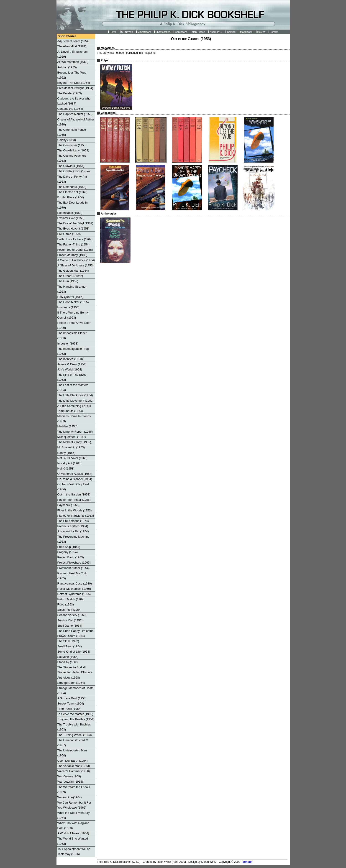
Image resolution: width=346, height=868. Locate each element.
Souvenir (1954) (68, 657)
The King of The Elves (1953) (72, 377)
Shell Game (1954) (70, 626)
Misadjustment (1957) (72, 437)
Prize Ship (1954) (69, 547)
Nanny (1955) (66, 453)
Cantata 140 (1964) (70, 109)
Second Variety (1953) (72, 615)
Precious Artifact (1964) (73, 526)
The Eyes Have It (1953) (73, 228)
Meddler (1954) (67, 426)
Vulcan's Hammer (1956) (74, 771)
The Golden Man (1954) (73, 271)
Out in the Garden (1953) (74, 494)
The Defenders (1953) (72, 187)
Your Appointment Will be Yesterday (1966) (74, 851)
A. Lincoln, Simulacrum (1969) (73, 54)
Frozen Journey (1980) (72, 255)
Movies (261, 32)
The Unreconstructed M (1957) (73, 743)
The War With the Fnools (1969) (74, 790)
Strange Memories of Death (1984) (76, 691)
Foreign (274, 32)
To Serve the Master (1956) (75, 714)
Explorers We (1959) (71, 218)
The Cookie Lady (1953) (73, 150)
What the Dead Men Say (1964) (74, 815)
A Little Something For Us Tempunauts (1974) (74, 408)
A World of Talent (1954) (73, 833)
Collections (181, 32)
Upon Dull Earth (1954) (73, 761)
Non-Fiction (199, 32)
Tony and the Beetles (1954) (76, 719)
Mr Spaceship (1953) (71, 447)
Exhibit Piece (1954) (71, 197)
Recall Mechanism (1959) (74, 589)
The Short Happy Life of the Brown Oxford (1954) (76, 633)
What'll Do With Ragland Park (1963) (73, 826)
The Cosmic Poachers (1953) (72, 158)
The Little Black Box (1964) (75, 395)
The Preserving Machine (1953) (73, 539)
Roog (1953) (66, 604)
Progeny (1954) (68, 552)
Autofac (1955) (67, 67)
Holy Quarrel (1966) (70, 297)
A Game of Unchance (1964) (76, 260)
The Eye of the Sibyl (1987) (75, 223)
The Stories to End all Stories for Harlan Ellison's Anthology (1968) (75, 672)
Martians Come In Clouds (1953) (74, 419)
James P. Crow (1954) (72, 364)
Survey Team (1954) (71, 703)
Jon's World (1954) (70, 369)
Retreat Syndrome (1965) (74, 594)
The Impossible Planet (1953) (72, 336)
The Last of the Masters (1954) (73, 387)
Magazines (246, 32)
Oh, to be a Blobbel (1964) (75, 479)
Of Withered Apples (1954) (75, 474)
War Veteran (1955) (70, 782)
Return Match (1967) (71, 599)
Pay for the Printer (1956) (74, 500)
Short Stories (163, 32)
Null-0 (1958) (66, 468)
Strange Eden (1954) (71, 683)
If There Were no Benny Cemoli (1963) (73, 315)
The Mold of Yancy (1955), (75, 442)
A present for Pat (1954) (73, 531)
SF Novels (127, 32)
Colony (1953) (67, 140)
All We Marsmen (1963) (73, 62)
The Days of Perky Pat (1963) (72, 179)
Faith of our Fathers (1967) (75, 239)
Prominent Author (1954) (74, 568)
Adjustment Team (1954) (73, 41)
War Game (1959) (69, 776)
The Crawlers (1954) (71, 166)
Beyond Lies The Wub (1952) (72, 75)
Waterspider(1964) (70, 797)
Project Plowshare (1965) (74, 563)
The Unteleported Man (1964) (72, 753)
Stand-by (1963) (68, 662)
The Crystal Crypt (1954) (74, 171)
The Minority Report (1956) (75, 432)
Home (113, 32)
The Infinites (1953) (70, 359)
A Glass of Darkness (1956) (76, 265)
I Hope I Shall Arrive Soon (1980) (74, 325)
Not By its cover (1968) (72, 458)
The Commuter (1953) (72, 145)
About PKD (216, 32)
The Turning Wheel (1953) (75, 735)
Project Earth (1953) (71, 557)
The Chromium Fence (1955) (72, 132)
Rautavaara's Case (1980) (75, 583)
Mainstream (144, 32)
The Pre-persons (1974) (73, 521)
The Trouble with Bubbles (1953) (74, 727)
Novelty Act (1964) (69, 463)
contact (247, 862)
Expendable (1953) (70, 213)
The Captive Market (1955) (75, 114)
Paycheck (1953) (69, 505)
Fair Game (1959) (69, 234)
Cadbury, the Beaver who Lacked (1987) (74, 101)
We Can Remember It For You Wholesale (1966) (74, 805)
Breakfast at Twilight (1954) (75, 88)
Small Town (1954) (70, 646)
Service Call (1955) (70, 620)
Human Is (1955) (68, 307)
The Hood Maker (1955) (73, 302)
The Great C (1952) (70, 276)
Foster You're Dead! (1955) (75, 250)
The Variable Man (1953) (74, 766)
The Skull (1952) (68, 641)
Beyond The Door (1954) (74, 83)
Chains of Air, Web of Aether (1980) (76, 122)
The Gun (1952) (68, 281)
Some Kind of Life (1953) (74, 652)
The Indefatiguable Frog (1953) (73, 351)
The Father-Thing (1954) (74, 244)
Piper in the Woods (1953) (75, 510)
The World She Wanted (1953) (73, 841)
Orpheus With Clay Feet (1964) (73, 487)
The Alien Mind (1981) (72, 46)
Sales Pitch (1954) (69, 610)
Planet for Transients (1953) (76, 516)
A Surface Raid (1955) (72, 698)
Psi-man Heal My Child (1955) (72, 576)
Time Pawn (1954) (69, 709)
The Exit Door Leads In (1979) (73, 205)
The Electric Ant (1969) (72, 192)
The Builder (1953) (70, 93)
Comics (231, 32)
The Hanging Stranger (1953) (72, 289)
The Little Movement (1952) (76, 401)
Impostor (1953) (68, 343)
